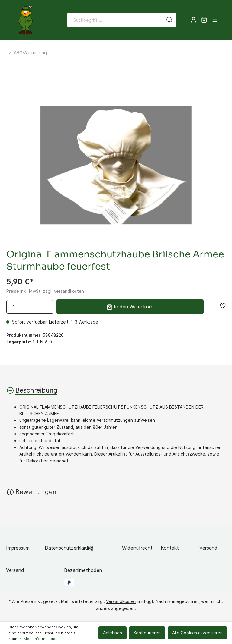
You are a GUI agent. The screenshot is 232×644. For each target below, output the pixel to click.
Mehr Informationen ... (43, 639)
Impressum (18, 548)
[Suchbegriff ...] (115, 20)
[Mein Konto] (193, 20)
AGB (88, 548)
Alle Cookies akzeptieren (197, 633)
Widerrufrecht (137, 548)
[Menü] (215, 20)
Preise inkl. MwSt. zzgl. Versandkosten (45, 291)
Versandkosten (121, 601)
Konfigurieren (147, 633)
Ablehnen (113, 633)
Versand (208, 548)
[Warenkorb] (204, 20)
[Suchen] (169, 20)
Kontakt (170, 548)
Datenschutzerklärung (69, 548)
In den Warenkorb (130, 306)
